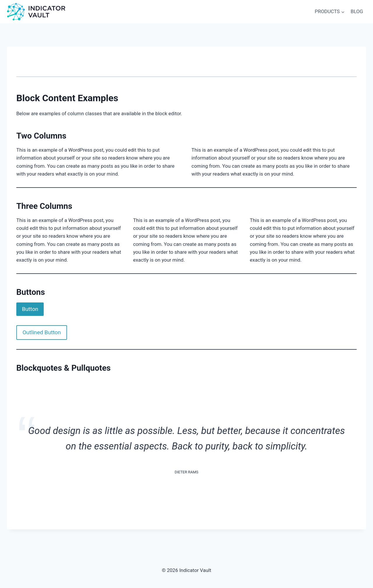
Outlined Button (42, 332)
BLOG (357, 11)
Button (30, 309)
